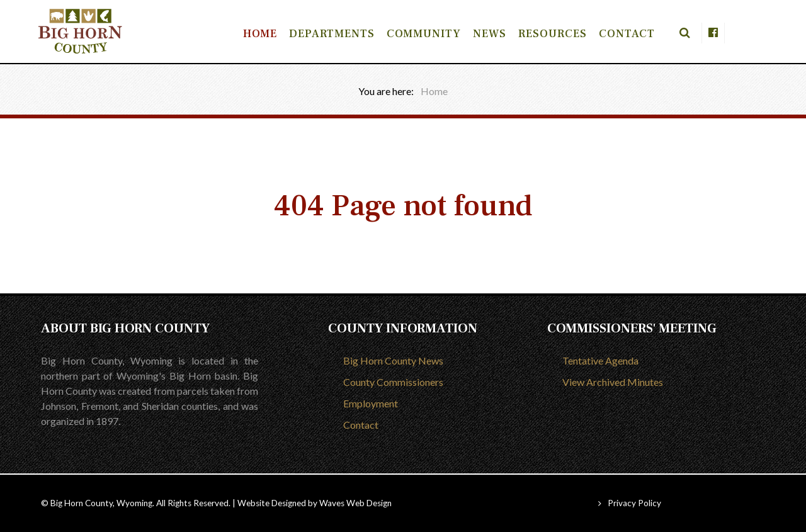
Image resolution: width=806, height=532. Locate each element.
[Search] (678, 33)
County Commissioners (393, 382)
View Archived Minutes (613, 382)
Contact (361, 425)
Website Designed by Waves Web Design (315, 503)
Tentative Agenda (600, 360)
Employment (371, 403)
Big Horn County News (393, 360)
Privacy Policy (634, 503)
